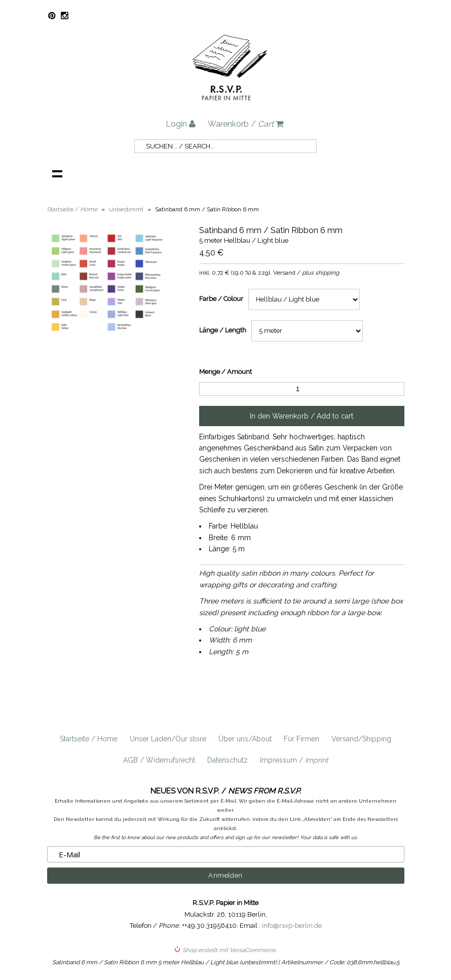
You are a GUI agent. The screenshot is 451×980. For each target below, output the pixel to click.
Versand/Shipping (361, 739)
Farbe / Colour (221, 299)
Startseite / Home (89, 739)
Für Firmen (302, 739)
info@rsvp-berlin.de (292, 926)
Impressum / (294, 760)
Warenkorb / (246, 124)
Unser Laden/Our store (168, 739)
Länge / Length (223, 330)
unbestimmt (126, 209)
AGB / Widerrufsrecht (159, 760)
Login (181, 124)
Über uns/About (245, 739)
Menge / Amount (225, 372)
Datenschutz (228, 760)
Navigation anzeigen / (57, 173)
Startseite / (72, 209)
